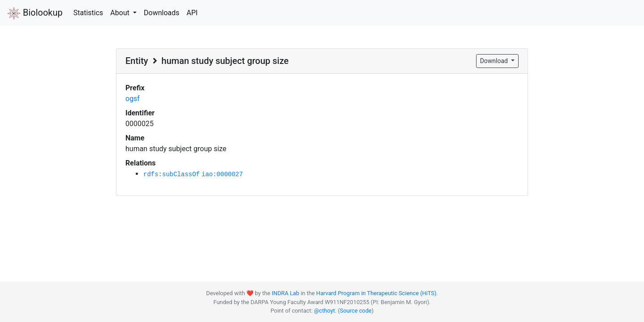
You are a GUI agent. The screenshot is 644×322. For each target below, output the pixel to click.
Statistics (88, 13)
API (192, 13)
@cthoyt (324, 311)
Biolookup (35, 13)
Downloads (161, 13)
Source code (356, 311)
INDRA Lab (286, 293)
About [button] (121, 13)
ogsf (133, 99)
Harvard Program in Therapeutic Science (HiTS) (376, 293)
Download (495, 61)
